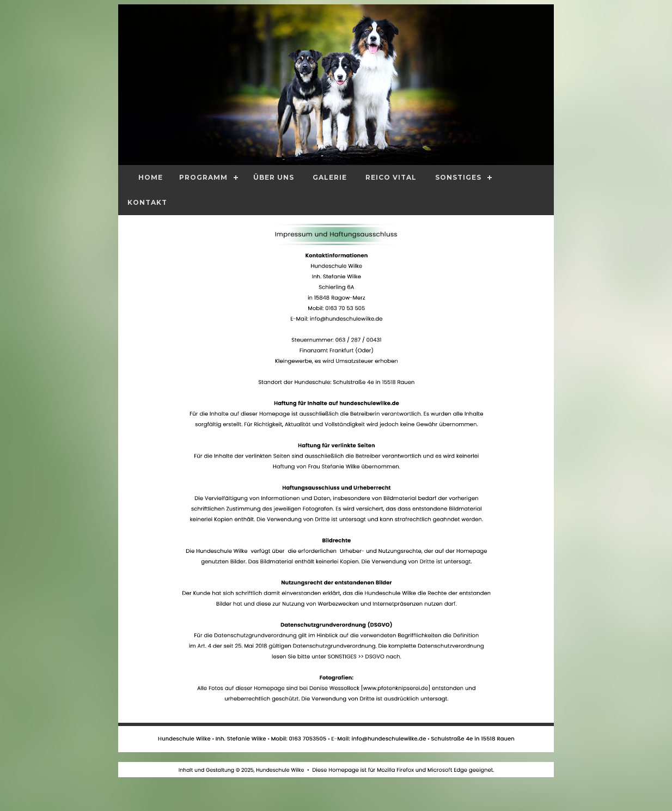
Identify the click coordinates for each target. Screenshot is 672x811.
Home (151, 177)
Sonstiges (458, 177)
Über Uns (274, 177)
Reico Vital (391, 177)
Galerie (330, 177)
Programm (203, 177)
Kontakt (147, 202)
